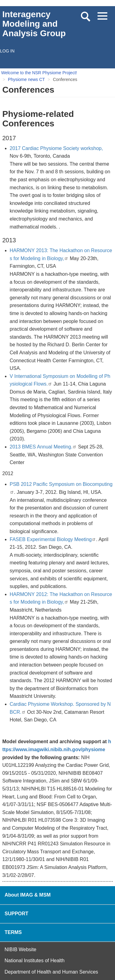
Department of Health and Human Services (51, 972)
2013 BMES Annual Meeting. (43, 447)
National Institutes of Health (35, 961)
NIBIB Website (21, 949)
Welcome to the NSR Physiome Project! (39, 73)
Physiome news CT (27, 79)
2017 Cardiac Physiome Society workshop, (56, 148)
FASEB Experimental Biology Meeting (53, 539)
